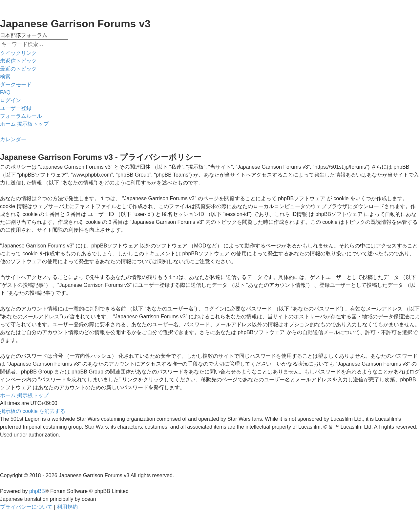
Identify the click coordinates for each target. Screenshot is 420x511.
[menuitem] (18, 61)
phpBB (37, 491)
